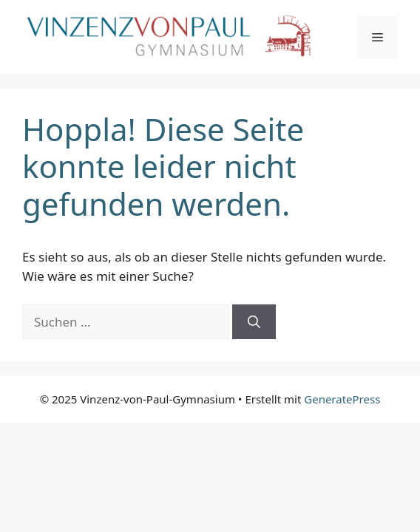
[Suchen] (254, 322)
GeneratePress (342, 399)
